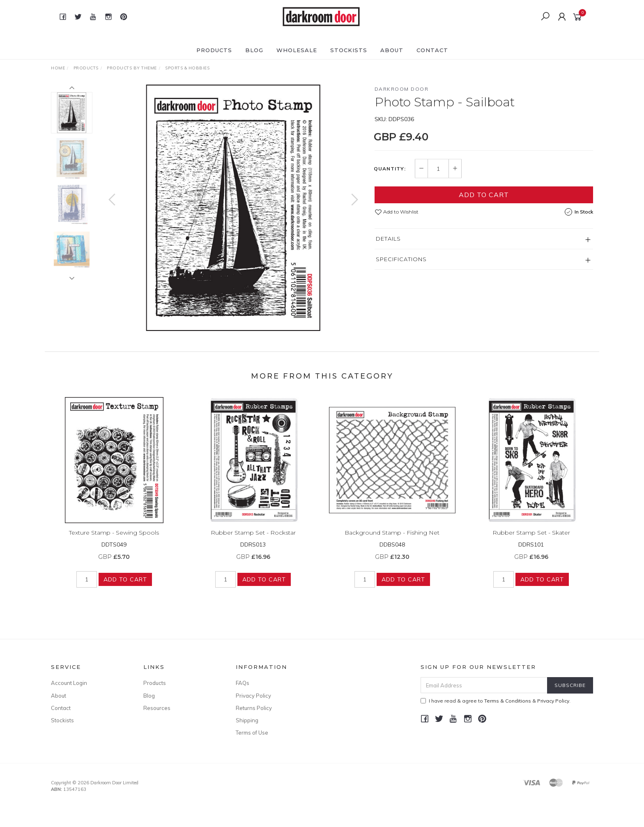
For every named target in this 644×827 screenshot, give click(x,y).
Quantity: (390, 169)
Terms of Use (252, 733)
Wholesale (297, 50)
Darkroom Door (402, 89)
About (392, 50)
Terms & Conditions (508, 701)
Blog (254, 50)
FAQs (243, 683)
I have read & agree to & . (496, 701)
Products (214, 50)
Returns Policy (254, 708)
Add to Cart (484, 195)
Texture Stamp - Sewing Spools (114, 541)
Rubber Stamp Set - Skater (531, 541)
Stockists (349, 50)
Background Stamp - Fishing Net (392, 541)
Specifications (401, 259)
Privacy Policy (253, 696)
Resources (157, 708)
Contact (432, 50)
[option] (233, 208)
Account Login (69, 683)
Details (388, 239)
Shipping (247, 720)
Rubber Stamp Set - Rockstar (253, 541)
